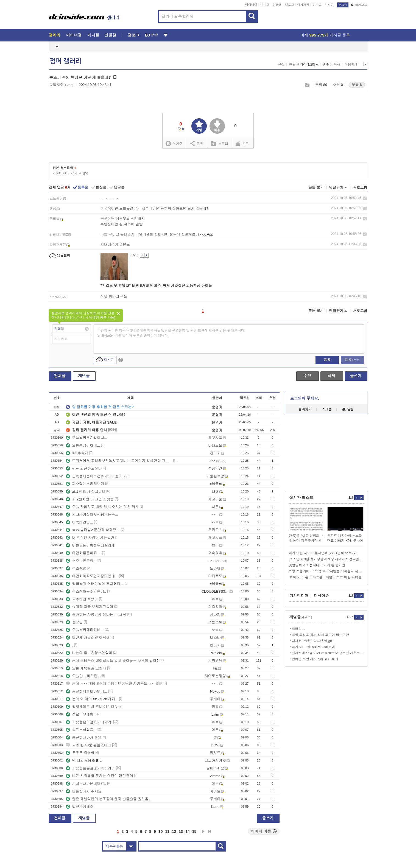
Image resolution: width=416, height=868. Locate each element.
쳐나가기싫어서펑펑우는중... (92, 515)
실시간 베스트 (301, 498)
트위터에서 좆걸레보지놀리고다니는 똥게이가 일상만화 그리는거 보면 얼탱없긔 (119, 461)
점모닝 (74, 622)
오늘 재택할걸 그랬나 (86, 668)
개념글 (84, 376)
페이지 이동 (264, 831)
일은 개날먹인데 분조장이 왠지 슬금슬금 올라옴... (109, 799)
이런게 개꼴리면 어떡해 (88, 638)
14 (188, 831)
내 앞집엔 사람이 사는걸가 (90, 538)
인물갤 (277, 5)
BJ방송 (151, 35)
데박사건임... (79, 522)
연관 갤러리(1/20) (304, 65)
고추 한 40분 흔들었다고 (88, 745)
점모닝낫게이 (80, 714)
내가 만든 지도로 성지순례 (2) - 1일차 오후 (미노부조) (326, 553)
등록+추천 (352, 360)
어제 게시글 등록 (325, 35)
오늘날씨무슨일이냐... (86, 438)
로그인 (343, 5)
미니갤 (265, 5)
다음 (203, 831)
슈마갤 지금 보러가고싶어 (90, 607)
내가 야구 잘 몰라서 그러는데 (313, 647)
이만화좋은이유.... (83, 553)
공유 (197, 143)
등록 (327, 360)
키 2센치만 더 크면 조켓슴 (90, 499)
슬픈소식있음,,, (81, 730)
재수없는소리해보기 (85, 484)
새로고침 (360, 188)
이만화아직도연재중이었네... (92, 576)
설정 (281, 65)
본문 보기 (316, 187)
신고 (242, 143)
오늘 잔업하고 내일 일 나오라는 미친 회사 (102, 507)
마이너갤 (251, 5)
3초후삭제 (77, 453)
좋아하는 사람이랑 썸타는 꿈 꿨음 (96, 614)
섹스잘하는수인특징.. (86, 591)
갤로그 (290, 5)
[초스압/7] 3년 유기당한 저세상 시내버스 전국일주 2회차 (326, 559)
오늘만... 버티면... (83, 676)
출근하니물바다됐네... (86, 691)
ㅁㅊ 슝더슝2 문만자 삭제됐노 (93, 530)
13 (181, 831)
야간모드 (359, 5)
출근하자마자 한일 (84, 737)
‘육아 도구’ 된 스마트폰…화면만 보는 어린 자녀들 (325, 577)
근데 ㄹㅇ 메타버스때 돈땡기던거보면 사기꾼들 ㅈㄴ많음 (114, 684)
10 (161, 831)
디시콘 (329, 5)
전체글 (60, 376)
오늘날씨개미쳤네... (85, 630)
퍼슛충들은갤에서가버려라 (90, 768)
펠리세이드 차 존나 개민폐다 (92, 707)
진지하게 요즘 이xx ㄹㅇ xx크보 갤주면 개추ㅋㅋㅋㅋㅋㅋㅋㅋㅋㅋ (328, 653)
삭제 (365, 198)
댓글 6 (357, 85)
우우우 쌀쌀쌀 (80, 753)
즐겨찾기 (305, 409)
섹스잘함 (76, 568)
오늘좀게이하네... (83, 445)
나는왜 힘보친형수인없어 (89, 653)
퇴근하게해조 (80, 807)
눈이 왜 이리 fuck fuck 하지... (92, 699)
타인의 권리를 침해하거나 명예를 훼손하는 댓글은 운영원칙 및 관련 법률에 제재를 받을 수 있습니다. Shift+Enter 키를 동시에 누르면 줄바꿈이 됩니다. (171, 333)
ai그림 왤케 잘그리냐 (86, 492)
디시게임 (303, 5)
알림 (348, 409)
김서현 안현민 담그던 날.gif (312, 641)
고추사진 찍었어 (82, 599)
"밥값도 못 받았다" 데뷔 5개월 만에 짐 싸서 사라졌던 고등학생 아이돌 (156, 286)
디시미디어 (299, 596)
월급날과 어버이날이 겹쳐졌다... (95, 584)
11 (167, 831)
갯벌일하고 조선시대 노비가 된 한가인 (317, 565)
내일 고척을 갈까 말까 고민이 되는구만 (321, 635)
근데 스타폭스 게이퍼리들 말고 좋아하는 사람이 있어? (112, 661)
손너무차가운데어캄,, (86, 784)
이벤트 (317, 5)
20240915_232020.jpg (70, 173)
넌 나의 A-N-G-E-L (84, 761)
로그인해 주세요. (305, 398)
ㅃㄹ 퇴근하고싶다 (84, 468)
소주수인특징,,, (81, 561)
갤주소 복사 (331, 65)
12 (174, 831)
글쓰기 (356, 376)
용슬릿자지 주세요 (84, 791)
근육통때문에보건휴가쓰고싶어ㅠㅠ (97, 476)
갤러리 (55, 35)
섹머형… (298, 629)
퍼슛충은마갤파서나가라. (89, 722)
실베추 (174, 144)
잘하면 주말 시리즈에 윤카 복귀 (315, 659)
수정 (307, 376)
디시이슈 (322, 596)
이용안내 (351, 65)
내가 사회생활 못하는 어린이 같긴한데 (99, 776)
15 (194, 831)
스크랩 (307, 85)
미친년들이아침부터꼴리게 (90, 545)
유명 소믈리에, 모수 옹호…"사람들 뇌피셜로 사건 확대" (326, 571)
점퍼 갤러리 (65, 61)
